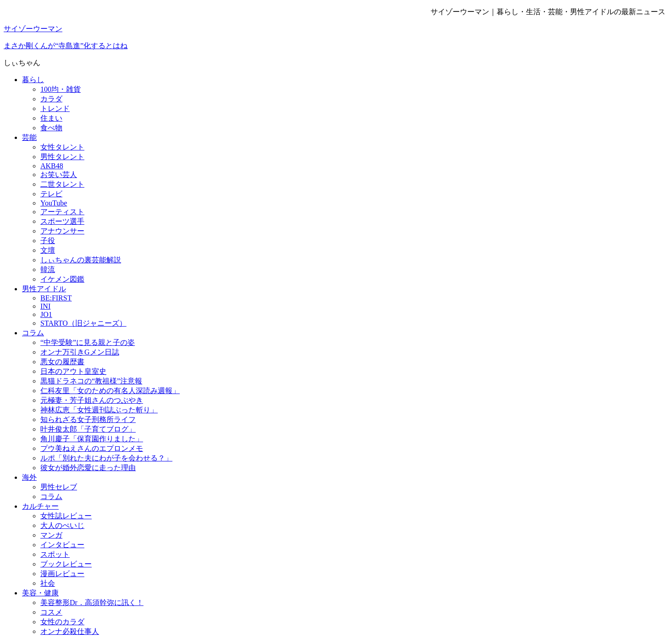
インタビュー (62, 545)
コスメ (51, 612)
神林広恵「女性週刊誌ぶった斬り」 (99, 410)
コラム (33, 333)
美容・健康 (40, 593)
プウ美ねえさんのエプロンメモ (92, 448)
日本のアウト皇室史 (73, 371)
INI (45, 306)
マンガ (51, 535)
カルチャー (40, 506)
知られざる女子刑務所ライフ (88, 419)
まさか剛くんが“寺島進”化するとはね (66, 46)
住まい (51, 118)
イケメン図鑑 (62, 279)
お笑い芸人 (59, 175)
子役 (48, 241)
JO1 (46, 314)
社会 (48, 583)
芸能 (29, 137)
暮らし (33, 80)
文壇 (48, 250)
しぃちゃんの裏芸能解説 (81, 260)
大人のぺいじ (62, 525)
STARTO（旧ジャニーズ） (83, 323)
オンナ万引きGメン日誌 (80, 352)
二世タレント (62, 184)
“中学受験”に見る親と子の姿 (88, 342)
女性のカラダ (62, 622)
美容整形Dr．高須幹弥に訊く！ (92, 602)
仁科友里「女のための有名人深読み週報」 (110, 391)
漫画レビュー (62, 574)
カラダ (51, 99)
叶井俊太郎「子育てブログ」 (88, 429)
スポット (55, 554)
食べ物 (51, 128)
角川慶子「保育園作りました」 (92, 439)
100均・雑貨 (61, 89)
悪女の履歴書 (62, 362)
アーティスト (62, 212)
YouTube (54, 203)
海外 (29, 477)
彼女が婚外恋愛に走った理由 (88, 468)
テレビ (51, 194)
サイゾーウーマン (33, 29)
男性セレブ (59, 487)
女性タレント (62, 147)
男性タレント (62, 157)
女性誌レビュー (66, 516)
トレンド (55, 108)
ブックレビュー (66, 564)
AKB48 (52, 166)
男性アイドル (44, 289)
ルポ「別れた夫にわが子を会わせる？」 (106, 458)
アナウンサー (62, 231)
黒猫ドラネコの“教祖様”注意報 (91, 381)
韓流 (48, 269)
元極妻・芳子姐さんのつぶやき (92, 400)
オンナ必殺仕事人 (70, 631)
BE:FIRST (56, 298)
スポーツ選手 (62, 221)
